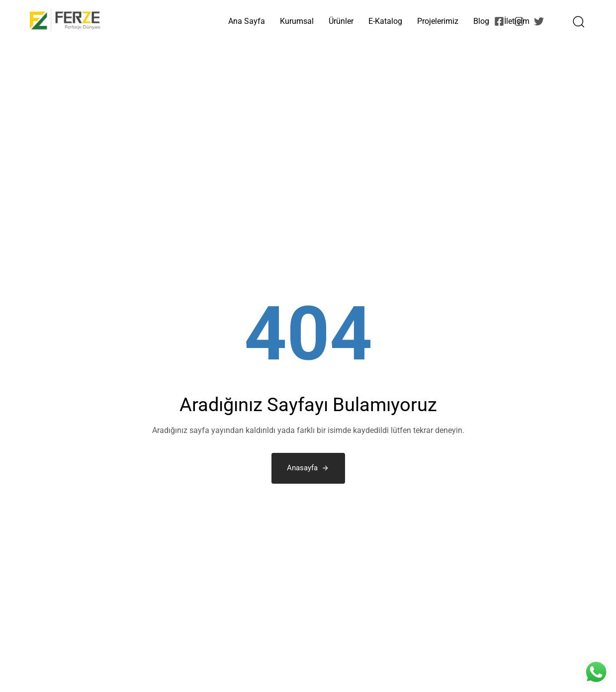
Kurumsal (297, 21)
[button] (575, 21)
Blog (481, 21)
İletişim (517, 21)
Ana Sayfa (247, 21)
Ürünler (341, 21)
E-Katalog (385, 21)
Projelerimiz (438, 21)
